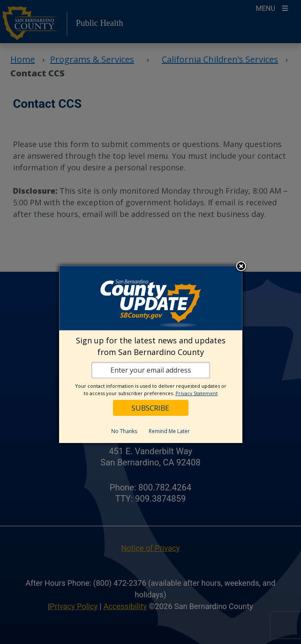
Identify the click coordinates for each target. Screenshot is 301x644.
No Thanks (124, 431)
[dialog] (151, 354)
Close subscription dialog (241, 267)
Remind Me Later (169, 431)
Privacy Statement (197, 393)
